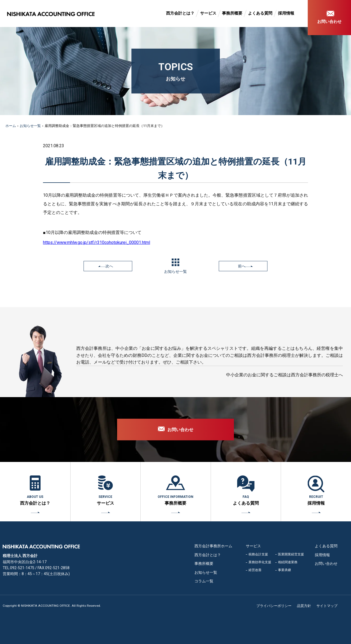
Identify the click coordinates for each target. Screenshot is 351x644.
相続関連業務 (288, 562)
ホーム (11, 126)
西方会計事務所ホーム (213, 546)
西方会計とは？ (180, 13)
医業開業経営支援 (291, 554)
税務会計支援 (258, 554)
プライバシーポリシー (274, 606)
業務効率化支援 (260, 562)
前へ (242, 266)
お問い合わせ (329, 22)
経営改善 (255, 570)
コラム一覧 (204, 581)
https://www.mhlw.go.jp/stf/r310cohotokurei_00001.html (97, 242)
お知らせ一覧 (30, 126)
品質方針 (304, 606)
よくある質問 (260, 13)
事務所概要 (232, 13)
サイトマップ (327, 606)
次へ (109, 266)
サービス (208, 13)
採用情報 (286, 13)
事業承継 (284, 570)
